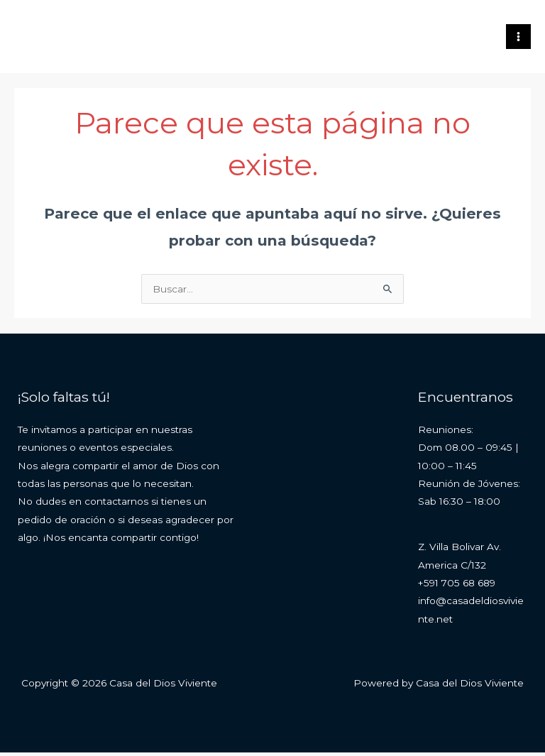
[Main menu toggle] (519, 38)
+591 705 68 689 (457, 586)
